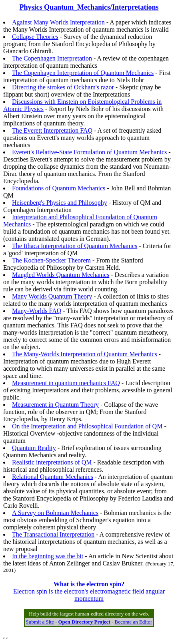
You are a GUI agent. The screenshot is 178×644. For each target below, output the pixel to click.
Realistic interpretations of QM (52, 462)
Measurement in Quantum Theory (55, 405)
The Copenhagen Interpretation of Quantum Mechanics (83, 73)
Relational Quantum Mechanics (53, 477)
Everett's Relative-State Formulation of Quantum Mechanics (89, 152)
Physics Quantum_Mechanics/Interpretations (89, 7)
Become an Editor (134, 622)
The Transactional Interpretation (53, 534)
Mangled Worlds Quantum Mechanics (61, 275)
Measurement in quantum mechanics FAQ (66, 383)
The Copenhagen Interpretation (52, 58)
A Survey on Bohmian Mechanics (55, 513)
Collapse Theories (35, 37)
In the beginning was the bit (48, 556)
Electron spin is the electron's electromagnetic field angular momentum (89, 591)
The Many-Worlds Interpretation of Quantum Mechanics (85, 354)
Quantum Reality (34, 448)
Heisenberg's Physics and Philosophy (60, 203)
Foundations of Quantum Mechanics (59, 188)
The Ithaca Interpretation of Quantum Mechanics (75, 246)
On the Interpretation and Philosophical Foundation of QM (87, 426)
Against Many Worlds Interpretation (58, 22)
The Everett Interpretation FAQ (52, 130)
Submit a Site (40, 622)
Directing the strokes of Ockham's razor (63, 87)
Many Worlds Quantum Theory (52, 296)
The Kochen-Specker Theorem (51, 260)
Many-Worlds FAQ (37, 311)
